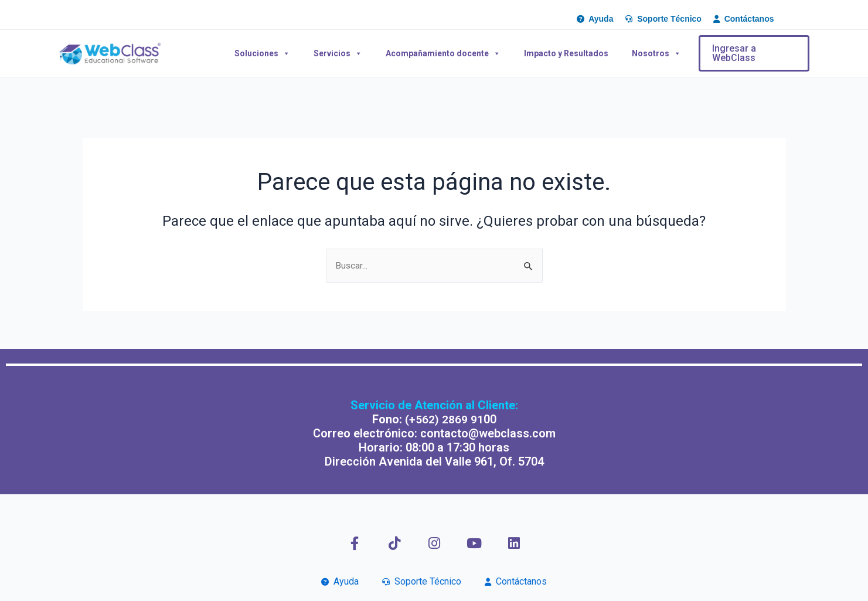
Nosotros (656, 53)
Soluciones (262, 53)
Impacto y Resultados (566, 53)
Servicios (338, 53)
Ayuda (340, 581)
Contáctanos (516, 581)
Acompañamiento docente (443, 53)
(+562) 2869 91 (444, 419)
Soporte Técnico (422, 581)
